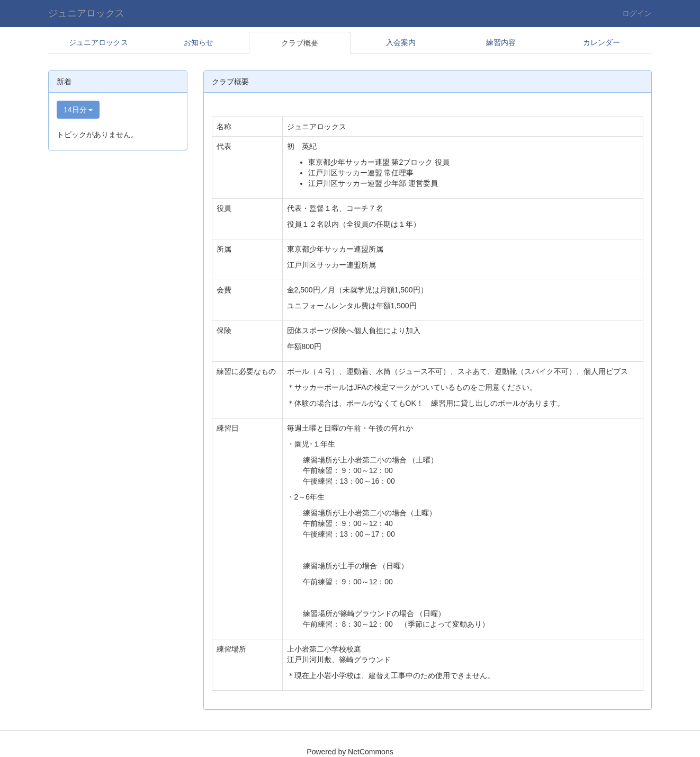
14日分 (78, 110)
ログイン (637, 13)
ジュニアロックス (86, 13)
